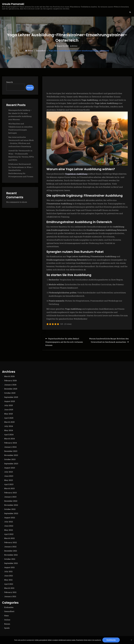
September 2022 (11, 513)
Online (7, 620)
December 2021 (11, 551)
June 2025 (9, 410)
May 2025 (8, 414)
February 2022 (10, 542)
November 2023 (11, 455)
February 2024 (11, 443)
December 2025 (11, 389)
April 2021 (9, 584)
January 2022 (10, 547)
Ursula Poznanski (13, 4)
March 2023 (9, 488)
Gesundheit (41, 51)
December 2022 (11, 501)
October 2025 (10, 393)
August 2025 (10, 401)
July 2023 (9, 472)
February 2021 (10, 592)
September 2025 (11, 397)
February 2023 (10, 493)
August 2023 (10, 468)
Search (10, 82)
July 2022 (9, 522)
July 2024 (9, 426)
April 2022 (9, 534)
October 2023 (10, 459)
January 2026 (10, 385)
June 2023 (9, 476)
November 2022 (11, 505)
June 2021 (9, 576)
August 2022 (10, 518)
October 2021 (10, 559)
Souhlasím (111, 640)
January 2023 (10, 497)
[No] (131, 640)
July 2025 (8, 405)
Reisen (7, 624)
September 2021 (11, 563)
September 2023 (11, 464)
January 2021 (10, 596)
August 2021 (9, 567)
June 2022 (9, 526)
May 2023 (9, 480)
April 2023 (9, 484)
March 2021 (9, 588)
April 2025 (9, 418)
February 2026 (10, 380)
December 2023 (11, 451)
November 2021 (11, 555)
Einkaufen (9, 607)
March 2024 (9, 439)
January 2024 (10, 447)
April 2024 (9, 435)
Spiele (7, 628)
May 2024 (9, 430)
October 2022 (10, 509)
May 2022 (9, 530)
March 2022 (9, 538)
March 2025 (9, 422)
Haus (6, 616)
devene (75, 46)
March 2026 (9, 376)
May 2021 (8, 580)
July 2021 (8, 571)
